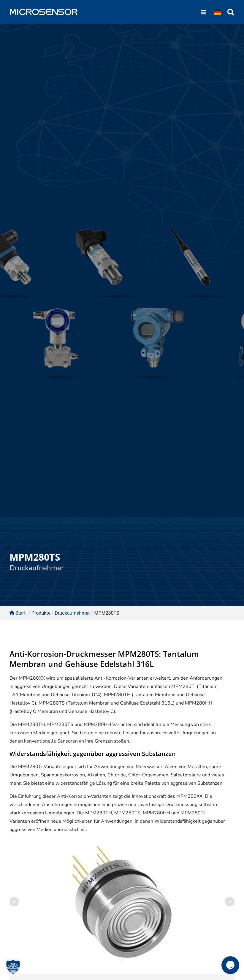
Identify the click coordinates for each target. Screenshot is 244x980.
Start (18, 613)
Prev (14, 902)
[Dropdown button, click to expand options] (217, 12)
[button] (13, 967)
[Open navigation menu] (204, 12)
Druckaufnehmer (37, 568)
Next (230, 902)
